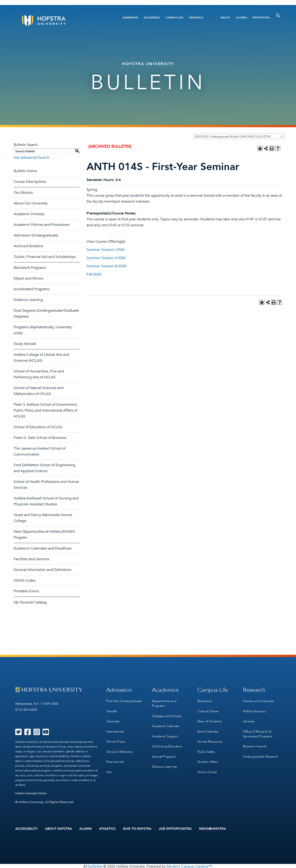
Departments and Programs (164, 702)
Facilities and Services (31, 559)
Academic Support (165, 733)
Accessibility (27, 828)
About (225, 18)
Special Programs (164, 751)
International (115, 728)
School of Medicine (120, 747)
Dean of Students (210, 719)
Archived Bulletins (28, 246)
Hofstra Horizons (254, 709)
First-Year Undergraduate (124, 700)
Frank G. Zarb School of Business (40, 438)
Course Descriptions (30, 182)
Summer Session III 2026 (107, 266)
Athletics (107, 828)
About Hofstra (59, 828)
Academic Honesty (29, 214)
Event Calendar (208, 728)
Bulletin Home (25, 171)
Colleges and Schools (167, 714)
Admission (130, 18)
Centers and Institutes (258, 700)
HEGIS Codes (25, 580)
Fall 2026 (94, 274)
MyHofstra (261, 18)
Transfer (112, 709)
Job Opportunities (175, 828)
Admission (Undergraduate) (36, 235)
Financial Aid (115, 756)
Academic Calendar (166, 723)
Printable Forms (26, 591)
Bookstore (204, 700)
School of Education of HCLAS (38, 427)
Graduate (113, 719)
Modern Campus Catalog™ (189, 865)
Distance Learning (28, 300)
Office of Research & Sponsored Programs (258, 730)
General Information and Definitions (42, 570)
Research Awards (255, 742)
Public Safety (206, 747)
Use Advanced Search (32, 158)
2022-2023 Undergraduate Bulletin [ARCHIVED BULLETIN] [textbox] (233, 137)
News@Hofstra (212, 828)
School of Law (116, 737)
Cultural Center (208, 709)
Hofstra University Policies (31, 793)
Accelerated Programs (32, 289)
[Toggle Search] (278, 16)
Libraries (249, 719)
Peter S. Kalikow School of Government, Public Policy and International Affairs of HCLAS (46, 410)
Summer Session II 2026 (106, 258)
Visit (109, 765)
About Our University (31, 203)
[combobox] (239, 136)
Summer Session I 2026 (106, 250)
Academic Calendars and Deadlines (43, 548)
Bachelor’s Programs (30, 268)
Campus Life (174, 18)
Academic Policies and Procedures (42, 225)
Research (196, 18)
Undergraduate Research (261, 751)
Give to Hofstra (137, 828)
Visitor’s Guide (207, 765)
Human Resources (210, 737)
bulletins (95, 865)
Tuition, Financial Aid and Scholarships (45, 257)
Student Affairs (208, 756)
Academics (152, 18)
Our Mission (23, 193)
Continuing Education (167, 742)
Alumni (241, 18)
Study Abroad (25, 344)
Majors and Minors (28, 278)
